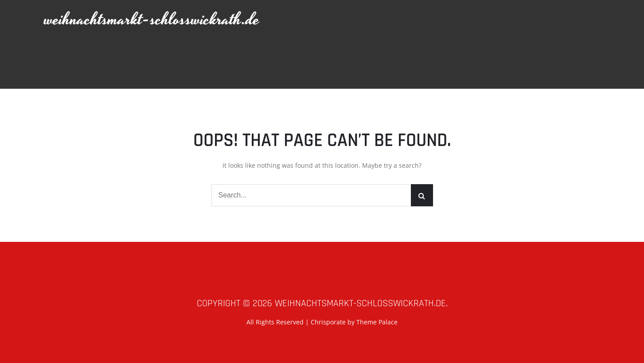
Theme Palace (377, 322)
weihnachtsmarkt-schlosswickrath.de (152, 20)
